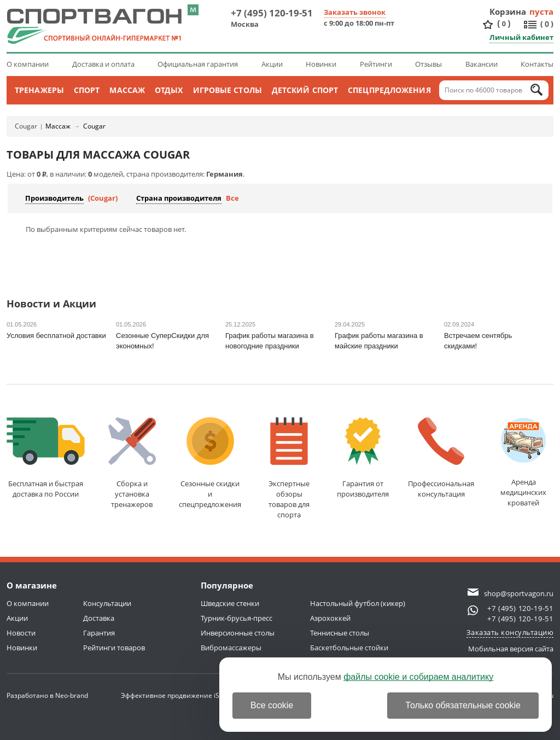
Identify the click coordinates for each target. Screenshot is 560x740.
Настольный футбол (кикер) (358, 603)
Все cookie (272, 705)
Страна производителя (179, 198)
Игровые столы (227, 90)
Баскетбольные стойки (349, 648)
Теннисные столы (340, 633)
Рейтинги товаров (114, 648)
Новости (21, 633)
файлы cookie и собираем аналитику (418, 677)
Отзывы (428, 64)
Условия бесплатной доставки (56, 336)
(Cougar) (103, 198)
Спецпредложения (389, 90)
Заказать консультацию (510, 632)
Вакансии (482, 64)
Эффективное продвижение (176, 695)
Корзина (508, 11)
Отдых (169, 90)
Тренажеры (39, 90)
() (504, 24)
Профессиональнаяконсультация (441, 458)
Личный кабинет (521, 37)
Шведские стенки (230, 603)
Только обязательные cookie (463, 705)
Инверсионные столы (238, 633)
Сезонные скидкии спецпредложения (210, 463)
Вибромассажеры (231, 648)
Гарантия (99, 633)
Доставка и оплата (103, 64)
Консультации (107, 603)
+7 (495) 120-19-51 (272, 13)
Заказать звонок (355, 12)
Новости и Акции (51, 304)
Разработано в (47, 695)
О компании (28, 64)
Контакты (537, 64)
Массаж (127, 90)
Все (232, 198)
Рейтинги (376, 64)
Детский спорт (305, 90)
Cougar (26, 126)
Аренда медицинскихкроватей (523, 462)
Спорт (87, 90)
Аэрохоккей (330, 618)
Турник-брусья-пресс (237, 618)
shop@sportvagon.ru (519, 593)
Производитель (54, 198)
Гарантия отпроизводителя (363, 458)
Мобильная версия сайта (511, 649)
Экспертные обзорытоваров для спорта (289, 468)
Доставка (99, 618)
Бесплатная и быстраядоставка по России (46, 458)
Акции (272, 64)
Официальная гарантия (198, 64)
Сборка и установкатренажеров (132, 463)
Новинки (321, 64)
